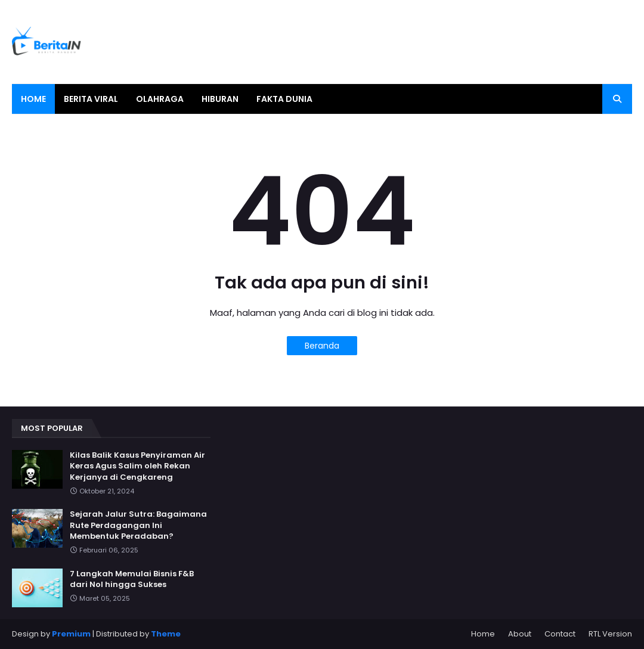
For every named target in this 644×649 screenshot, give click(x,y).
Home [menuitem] (33, 99)
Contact (560, 634)
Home (483, 634)
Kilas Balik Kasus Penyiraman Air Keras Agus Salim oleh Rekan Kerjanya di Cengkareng (137, 466)
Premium (71, 634)
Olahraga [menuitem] (160, 99)
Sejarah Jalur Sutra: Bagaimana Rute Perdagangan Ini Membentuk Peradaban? (138, 525)
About (520, 634)
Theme (166, 634)
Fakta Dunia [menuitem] (284, 99)
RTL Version (610, 634)
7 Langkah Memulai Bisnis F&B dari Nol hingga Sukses (132, 579)
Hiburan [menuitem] (220, 99)
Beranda (322, 346)
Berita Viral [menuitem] (91, 99)
